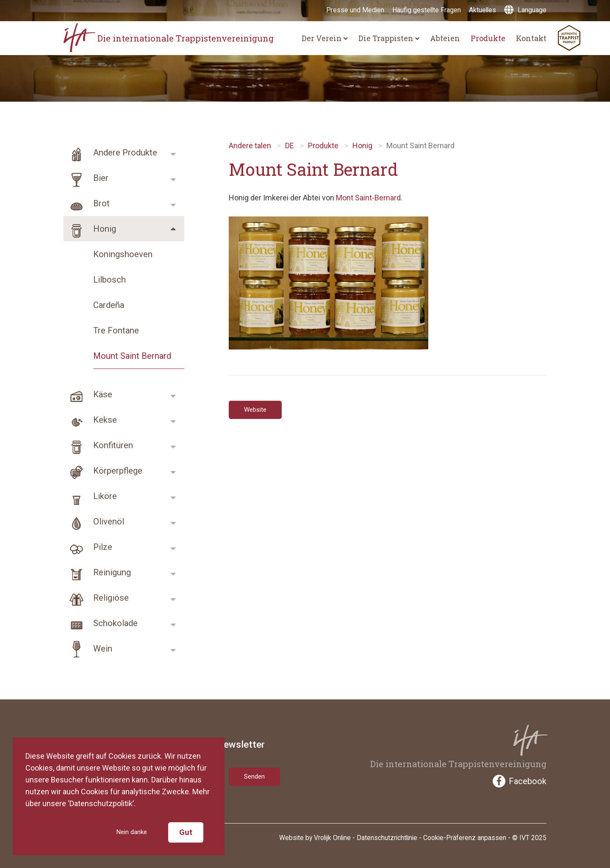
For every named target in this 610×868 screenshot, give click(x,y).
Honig (90, 229)
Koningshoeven (123, 254)
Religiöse (96, 598)
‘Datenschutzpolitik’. (102, 802)
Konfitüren (98, 445)
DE (290, 146)
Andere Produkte (110, 153)
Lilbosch (110, 280)
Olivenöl (94, 521)
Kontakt (531, 38)
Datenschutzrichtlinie (387, 836)
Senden (257, 775)
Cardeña (109, 305)
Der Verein (325, 38)
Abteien (445, 38)
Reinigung (97, 572)
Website (258, 411)
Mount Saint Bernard (132, 356)
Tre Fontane (116, 330)
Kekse (90, 420)
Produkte (488, 38)
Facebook (520, 781)
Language (525, 10)
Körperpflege (103, 471)
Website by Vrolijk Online (315, 836)
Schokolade (101, 623)
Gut (186, 832)
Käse (88, 394)
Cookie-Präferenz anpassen (465, 836)
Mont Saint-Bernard (368, 198)
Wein (88, 649)
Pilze (88, 547)
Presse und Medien (355, 10)
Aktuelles (482, 10)
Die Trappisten (389, 38)
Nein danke (128, 832)
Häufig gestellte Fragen (427, 10)
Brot (87, 203)
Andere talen (250, 146)
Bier (86, 178)
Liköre (90, 496)
